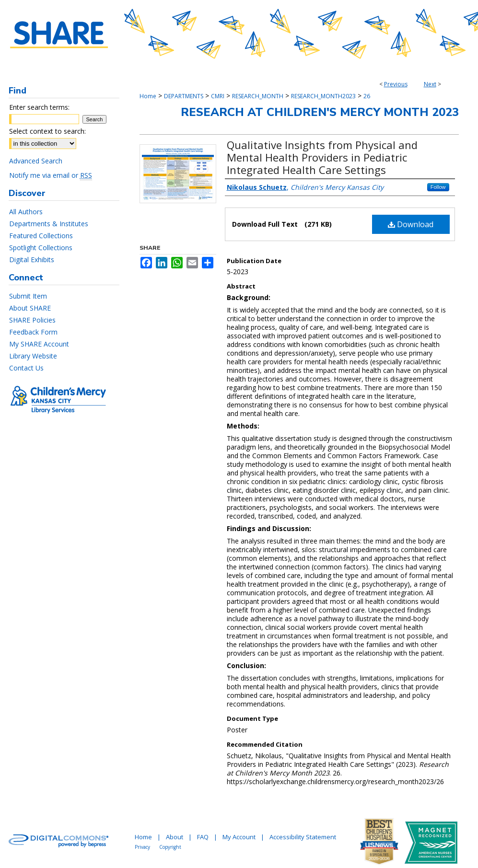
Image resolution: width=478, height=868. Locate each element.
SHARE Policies (32, 320)
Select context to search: (47, 131)
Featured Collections (41, 236)
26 (367, 96)
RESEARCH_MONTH (258, 96)
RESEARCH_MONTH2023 (323, 96)
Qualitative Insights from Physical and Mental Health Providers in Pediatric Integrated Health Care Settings (322, 157)
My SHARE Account (39, 344)
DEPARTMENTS (184, 96)
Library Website (33, 356)
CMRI (218, 96)
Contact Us (26, 368)
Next (430, 84)
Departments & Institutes (49, 224)
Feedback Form (33, 332)
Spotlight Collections (41, 248)
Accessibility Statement (303, 837)
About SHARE (30, 308)
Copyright (170, 847)
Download (411, 224)
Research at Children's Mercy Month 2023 (320, 112)
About (175, 837)
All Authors (26, 212)
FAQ (203, 837)
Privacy (142, 847)
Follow (438, 187)
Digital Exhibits (32, 260)
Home (148, 96)
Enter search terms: (39, 107)
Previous (396, 84)
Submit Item (28, 296)
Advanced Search (36, 161)
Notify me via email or (51, 175)
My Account (239, 837)
